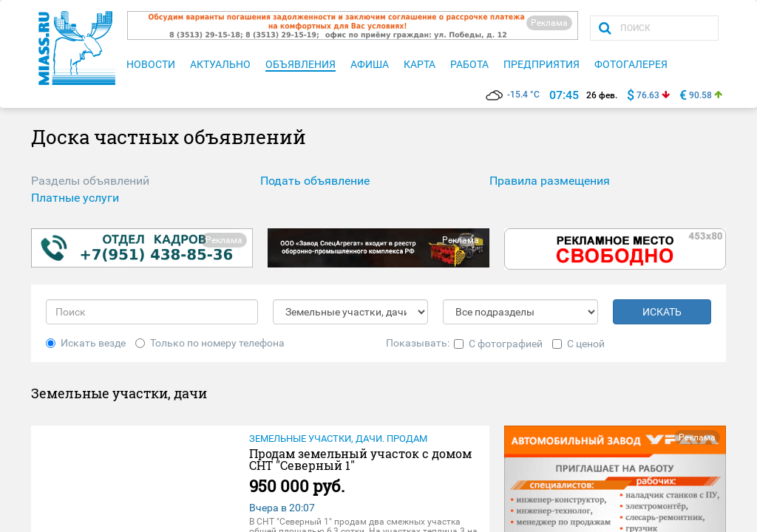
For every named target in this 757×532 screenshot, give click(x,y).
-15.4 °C (513, 95)
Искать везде (86, 343)
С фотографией (498, 344)
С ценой (578, 344)
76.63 (648, 95)
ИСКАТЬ (662, 312)
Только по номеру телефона (210, 343)
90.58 (700, 95)
